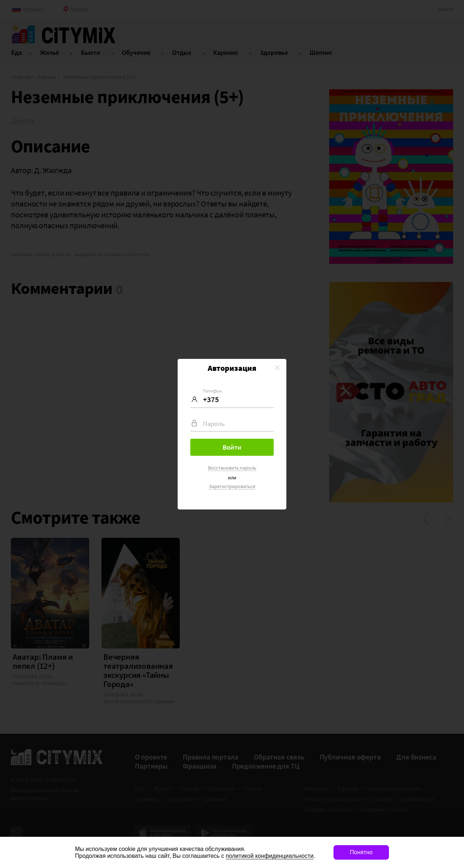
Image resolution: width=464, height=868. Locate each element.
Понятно (361, 852)
